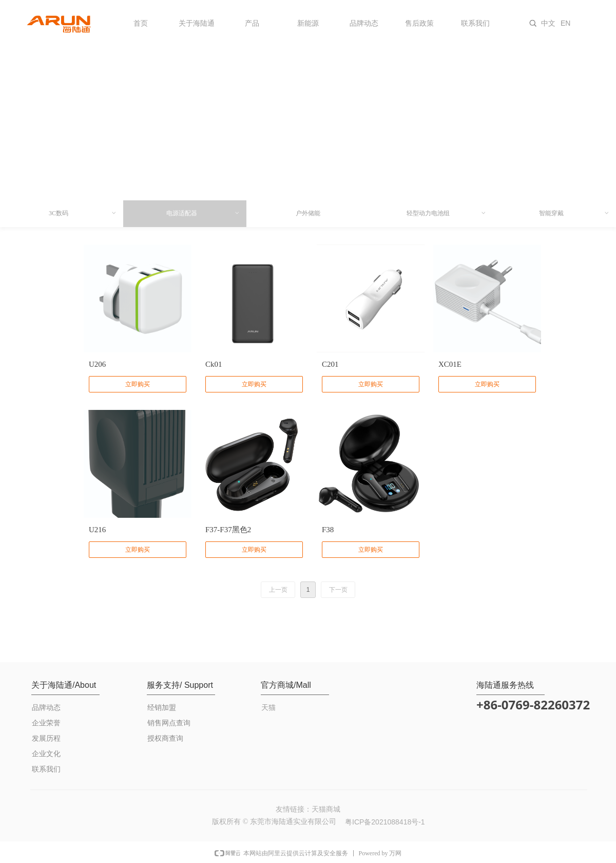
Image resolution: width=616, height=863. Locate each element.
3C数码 (83, 213)
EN (565, 23)
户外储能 (308, 213)
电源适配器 (203, 213)
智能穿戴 (574, 213)
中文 (548, 23)
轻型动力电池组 (447, 213)
